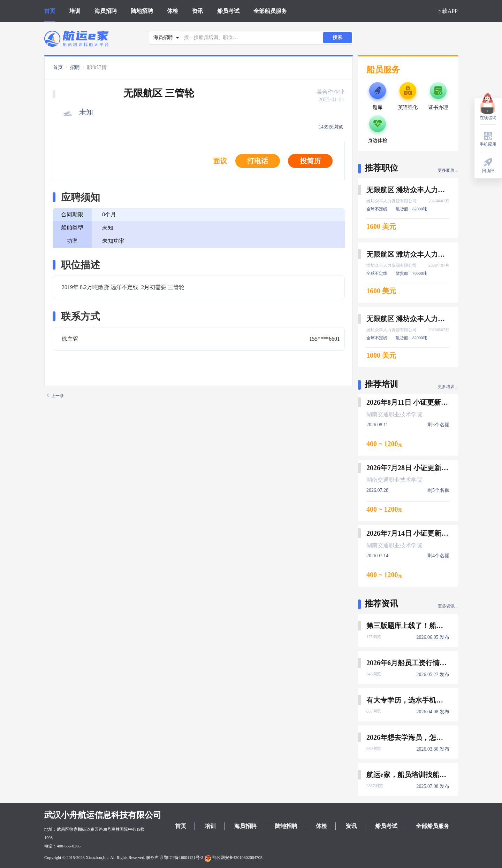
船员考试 (228, 11)
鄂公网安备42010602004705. (234, 858)
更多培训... (448, 387)
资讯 (198, 11)
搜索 (337, 37)
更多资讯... (448, 606)
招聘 (75, 67)
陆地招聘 (142, 11)
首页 (50, 11)
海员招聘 (106, 11)
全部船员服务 (270, 11)
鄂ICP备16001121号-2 (183, 858)
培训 (75, 11)
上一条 (55, 396)
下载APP (447, 11)
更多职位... (448, 170)
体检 (173, 11)
